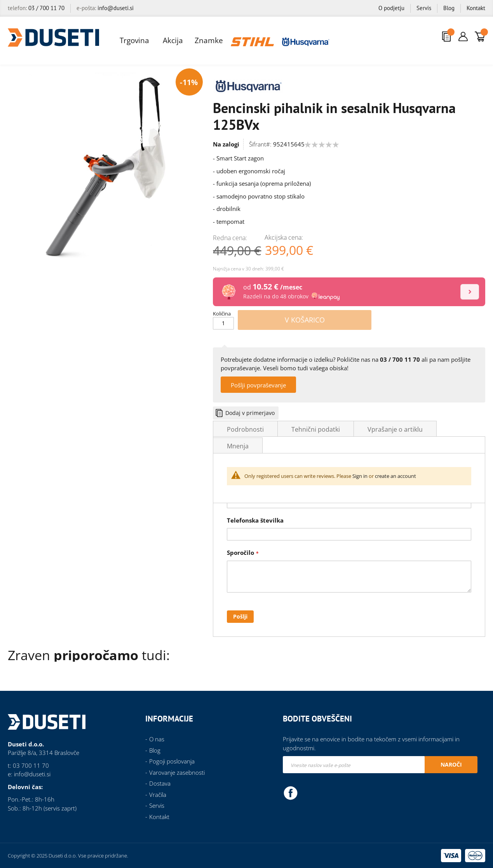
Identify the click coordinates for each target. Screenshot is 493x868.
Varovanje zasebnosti (177, 772)
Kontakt (476, 8)
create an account (395, 476)
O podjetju (391, 8)
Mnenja (238, 446)
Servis (424, 8)
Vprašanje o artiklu (395, 429)
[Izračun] (470, 292)
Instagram (308, 793)
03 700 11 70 (31, 765)
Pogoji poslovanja (172, 761)
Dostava (160, 783)
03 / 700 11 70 (46, 8)
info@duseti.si (116, 8)
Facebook (291, 793)
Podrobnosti (245, 429)
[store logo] (53, 37)
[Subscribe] (451, 765)
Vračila (158, 795)
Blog (449, 8)
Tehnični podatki (316, 429)
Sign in (360, 476)
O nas (157, 739)
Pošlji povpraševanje (258, 385)
